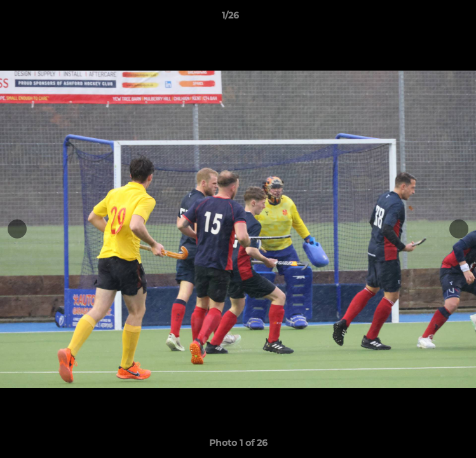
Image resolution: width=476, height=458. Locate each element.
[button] (430, 18)
